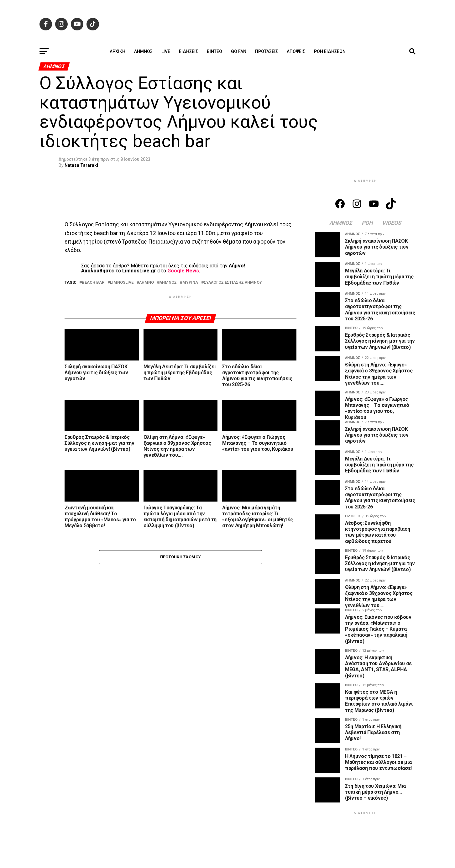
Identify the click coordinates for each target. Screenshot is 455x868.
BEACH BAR (93, 283)
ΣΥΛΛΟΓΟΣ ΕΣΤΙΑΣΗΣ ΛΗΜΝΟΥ (233, 283)
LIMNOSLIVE (122, 283)
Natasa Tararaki (81, 165)
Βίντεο (214, 51)
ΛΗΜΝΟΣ (168, 283)
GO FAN (239, 51)
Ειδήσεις (188, 51)
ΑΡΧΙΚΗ (118, 51)
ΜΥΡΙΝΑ (190, 283)
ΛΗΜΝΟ (146, 283)
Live (166, 51)
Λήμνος (143, 51)
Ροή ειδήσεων (330, 51)
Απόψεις (296, 51)
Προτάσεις (267, 51)
